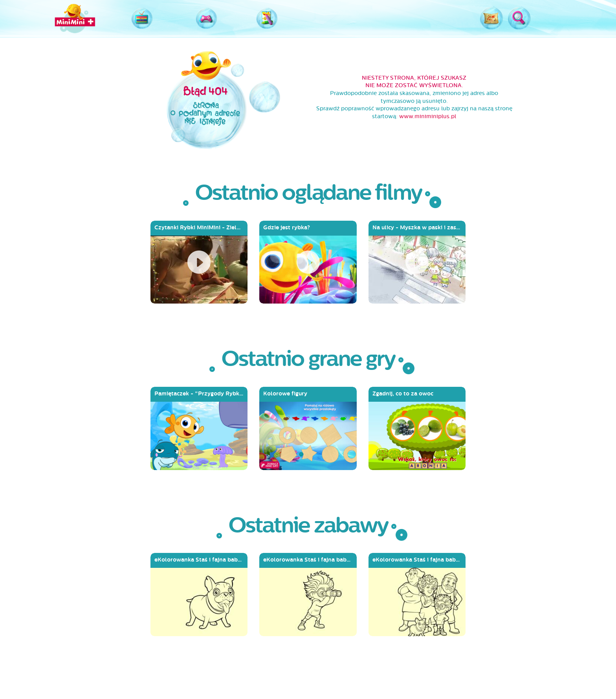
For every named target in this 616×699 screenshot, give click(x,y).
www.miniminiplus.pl (428, 116)
